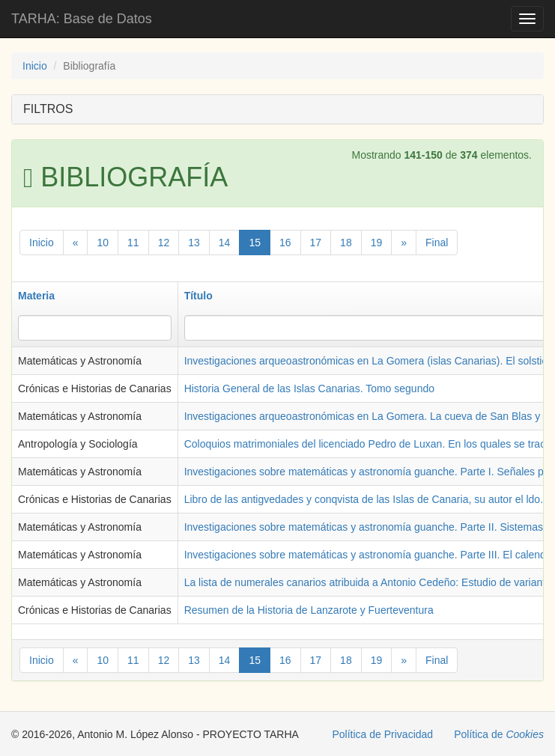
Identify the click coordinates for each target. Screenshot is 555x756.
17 (316, 243)
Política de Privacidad (383, 734)
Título (198, 296)
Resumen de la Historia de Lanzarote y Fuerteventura (309, 610)
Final (437, 243)
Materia (36, 296)
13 (194, 243)
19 (377, 243)
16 (285, 243)
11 (133, 243)
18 (346, 243)
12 (164, 243)
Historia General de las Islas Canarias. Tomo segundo (309, 388)
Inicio (35, 66)
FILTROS (48, 109)
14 (225, 243)
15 (255, 243)
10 (103, 243)
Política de (499, 734)
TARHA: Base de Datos (82, 19)
